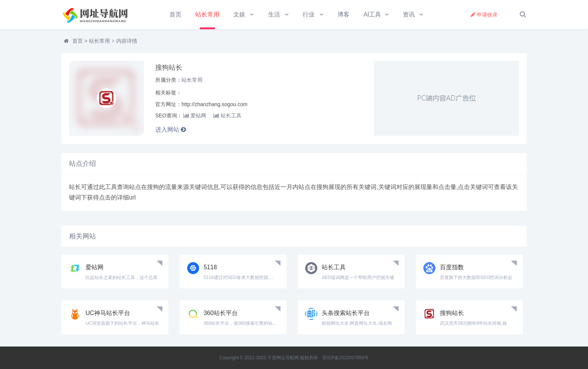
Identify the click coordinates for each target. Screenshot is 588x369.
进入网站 (171, 130)
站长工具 (227, 115)
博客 (344, 14)
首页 (175, 14)
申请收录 (484, 15)
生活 (274, 14)
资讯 (409, 14)
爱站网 (195, 115)
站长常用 (207, 14)
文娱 (240, 14)
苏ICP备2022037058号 (346, 358)
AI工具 (373, 14)
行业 (309, 14)
